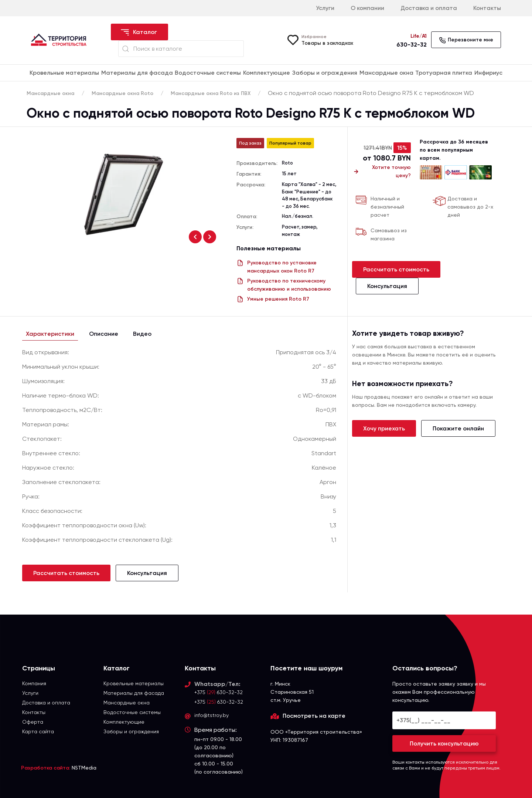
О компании (367, 8)
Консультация (387, 286)
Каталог (139, 33)
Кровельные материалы (64, 73)
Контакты (487, 8)
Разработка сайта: (46, 768)
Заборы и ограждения (325, 73)
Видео (142, 334)
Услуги (325, 8)
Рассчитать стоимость (396, 269)
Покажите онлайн (458, 428)
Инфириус (488, 73)
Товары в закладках (327, 43)
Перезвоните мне (466, 40)
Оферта (33, 722)
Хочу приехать (384, 428)
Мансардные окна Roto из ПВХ (211, 93)
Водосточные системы (208, 73)
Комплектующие (267, 73)
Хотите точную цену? (381, 172)
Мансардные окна (386, 73)
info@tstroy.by (212, 715)
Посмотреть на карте (314, 716)
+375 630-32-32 (219, 692)
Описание (104, 334)
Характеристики (50, 334)
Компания (34, 683)
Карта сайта (38, 731)
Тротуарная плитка (444, 73)
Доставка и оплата (429, 8)
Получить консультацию (444, 743)
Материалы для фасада (137, 73)
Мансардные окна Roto (122, 93)
